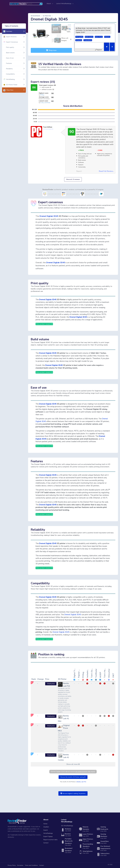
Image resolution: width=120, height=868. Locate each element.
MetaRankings (48, 833)
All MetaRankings (67, 826)
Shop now (51, 50)
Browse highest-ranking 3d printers (73, 794)
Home (45, 824)
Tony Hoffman (48, 127)
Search (46, 830)
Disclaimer (20, 865)
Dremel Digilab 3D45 (49, 216)
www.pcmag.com (48, 129)
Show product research (44, 324)
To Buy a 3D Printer (45, 103)
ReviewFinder (35, 16)
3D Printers (47, 16)
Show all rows (73, 764)
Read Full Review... (106, 171)
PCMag (42, 95)
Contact (46, 843)
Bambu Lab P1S (81, 782)
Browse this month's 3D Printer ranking (73, 777)
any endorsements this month (85, 772)
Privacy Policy (12, 865)
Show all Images (66, 39)
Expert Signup (48, 836)
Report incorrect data (50, 840)
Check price (51, 684)
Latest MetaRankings (64, 4)
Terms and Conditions (31, 865)
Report (79, 171)
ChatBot (46, 827)
